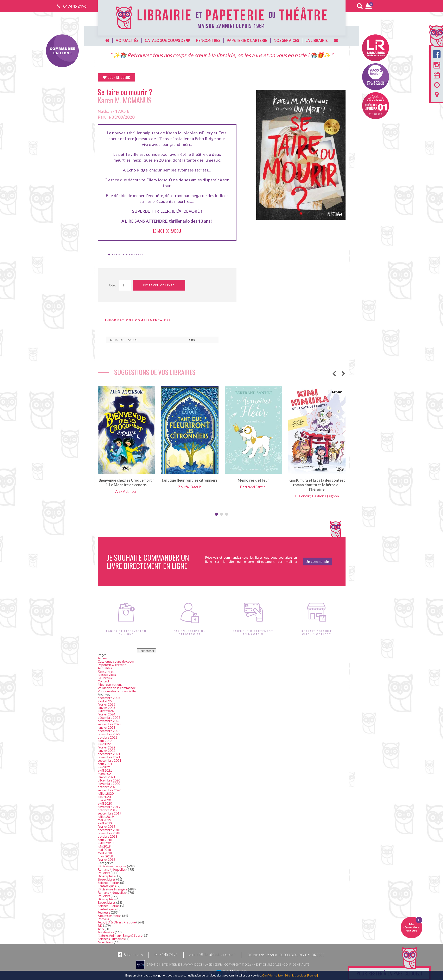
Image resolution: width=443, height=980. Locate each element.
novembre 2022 (109, 734)
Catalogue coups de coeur (116, 661)
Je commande (318, 562)
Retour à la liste (126, 254)
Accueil (103, 658)
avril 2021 (105, 770)
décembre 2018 (109, 830)
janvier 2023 (106, 727)
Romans (103, 919)
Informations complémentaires (138, 320)
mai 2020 (104, 800)
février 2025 (106, 704)
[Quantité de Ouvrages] (125, 285)
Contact (103, 681)
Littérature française (112, 866)
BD (100, 925)
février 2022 (106, 747)
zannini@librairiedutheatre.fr (213, 955)
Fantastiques (107, 886)
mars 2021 (105, 774)
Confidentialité (296, 964)
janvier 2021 (106, 777)
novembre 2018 (109, 833)
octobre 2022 (107, 737)
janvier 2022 (106, 750)
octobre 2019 (107, 810)
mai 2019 (104, 820)
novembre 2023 (109, 721)
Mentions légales (267, 964)
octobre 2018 (107, 836)
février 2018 (106, 859)
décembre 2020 (109, 780)
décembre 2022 (109, 731)
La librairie (317, 40)
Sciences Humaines (111, 939)
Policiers (104, 873)
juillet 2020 (106, 793)
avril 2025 (105, 701)
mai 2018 (104, 849)
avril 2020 (105, 803)
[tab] (138, 320)
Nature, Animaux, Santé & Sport (120, 935)
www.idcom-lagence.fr (203, 964)
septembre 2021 (109, 760)
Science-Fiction (109, 882)
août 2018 (105, 840)
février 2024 (106, 714)
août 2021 (105, 764)
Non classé (105, 942)
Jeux (101, 929)
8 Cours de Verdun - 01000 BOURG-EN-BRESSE (286, 955)
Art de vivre (106, 932)
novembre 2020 (109, 783)
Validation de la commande (117, 688)
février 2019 (106, 826)
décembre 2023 (109, 717)
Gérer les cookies (295, 975)
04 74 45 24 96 (75, 6)
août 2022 (105, 741)
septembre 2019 (109, 813)
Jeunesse (104, 912)
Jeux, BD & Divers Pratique (117, 922)
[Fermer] (312, 975)
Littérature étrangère (113, 889)
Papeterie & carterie (247, 40)
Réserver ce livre (159, 285)
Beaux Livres (107, 879)
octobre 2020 (107, 787)
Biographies (106, 876)
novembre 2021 (109, 757)
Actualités (127, 40)
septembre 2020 (109, 790)
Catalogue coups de (167, 40)
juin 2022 (104, 744)
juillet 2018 (106, 843)
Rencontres (208, 40)
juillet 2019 (106, 816)
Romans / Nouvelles (112, 869)
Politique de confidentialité (117, 691)
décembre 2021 (109, 754)
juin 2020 (104, 797)
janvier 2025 (106, 708)
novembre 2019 (109, 807)
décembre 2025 (109, 698)
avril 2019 (105, 823)
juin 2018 (104, 846)
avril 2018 (105, 853)
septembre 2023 (109, 724)
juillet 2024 (106, 711)
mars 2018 (105, 856)
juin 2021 (104, 767)
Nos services (286, 40)
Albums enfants (109, 916)
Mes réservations (110, 684)
